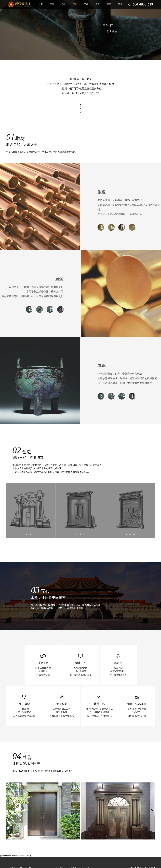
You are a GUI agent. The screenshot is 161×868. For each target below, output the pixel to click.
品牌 (52, 4)
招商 (109, 4)
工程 (86, 4)
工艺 (75, 4)
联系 (120, 4)
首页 (41, 4)
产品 (63, 4)
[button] (152, 811)
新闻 (98, 4)
